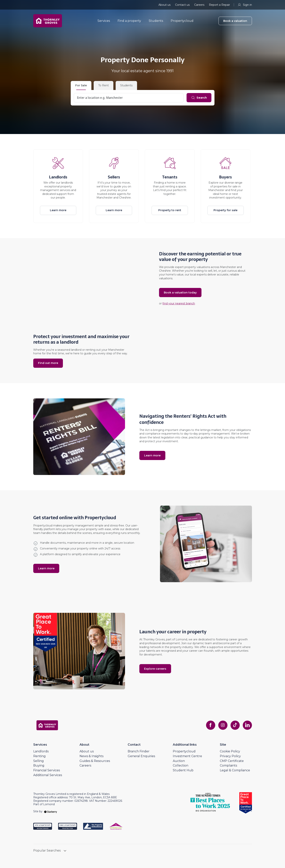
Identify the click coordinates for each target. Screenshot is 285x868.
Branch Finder (139, 751)
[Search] (199, 98)
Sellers (114, 177)
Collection (181, 765)
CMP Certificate (232, 761)
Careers (199, 5)
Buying (39, 765)
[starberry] (50, 811)
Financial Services (47, 770)
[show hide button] (65, 851)
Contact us (182, 5)
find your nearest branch (179, 303)
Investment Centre (187, 756)
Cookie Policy (230, 751)
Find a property (129, 21)
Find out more (48, 363)
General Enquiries (141, 756)
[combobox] (129, 98)
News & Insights (91, 756)
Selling (39, 761)
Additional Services (48, 775)
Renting (39, 756)
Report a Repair (219, 5)
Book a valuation (235, 21)
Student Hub (183, 770)
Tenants (170, 177)
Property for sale (225, 210)
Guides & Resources (95, 761)
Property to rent (170, 210)
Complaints (228, 765)
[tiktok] (235, 725)
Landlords (58, 177)
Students (156, 21)
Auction (179, 761)
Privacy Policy (230, 756)
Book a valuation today (180, 293)
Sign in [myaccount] (245, 5)
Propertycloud (182, 21)
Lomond (181, 639)
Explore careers (155, 669)
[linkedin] (247, 725)
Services (104, 21)
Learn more (58, 210)
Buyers (225, 177)
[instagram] (223, 725)
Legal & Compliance (235, 770)
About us (164, 5)
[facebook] (211, 725)
